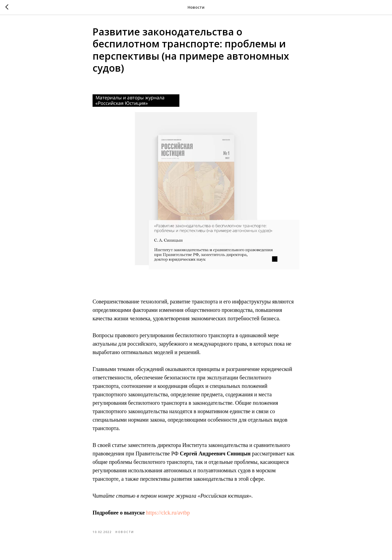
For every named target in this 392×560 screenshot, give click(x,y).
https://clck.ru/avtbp (168, 513)
